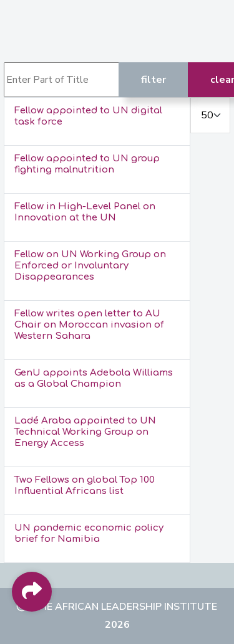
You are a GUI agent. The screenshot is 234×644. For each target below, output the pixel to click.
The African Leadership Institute (124, 607)
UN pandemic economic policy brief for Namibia (89, 533)
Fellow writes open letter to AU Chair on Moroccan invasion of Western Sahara (89, 325)
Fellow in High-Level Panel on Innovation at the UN (85, 212)
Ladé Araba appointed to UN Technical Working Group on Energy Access (85, 432)
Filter (154, 80)
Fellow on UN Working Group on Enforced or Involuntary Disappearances (90, 266)
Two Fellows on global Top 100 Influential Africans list (85, 485)
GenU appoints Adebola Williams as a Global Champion (94, 378)
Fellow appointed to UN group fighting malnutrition (87, 164)
